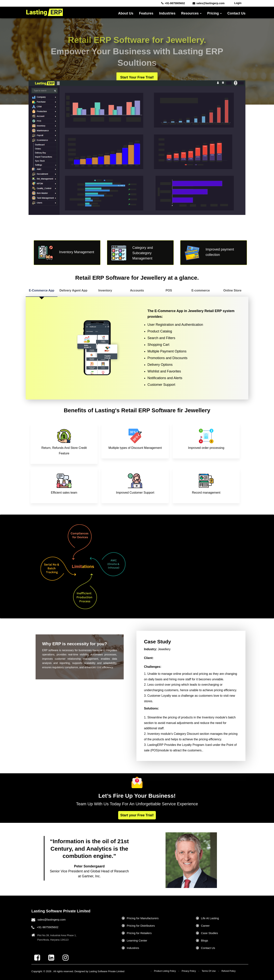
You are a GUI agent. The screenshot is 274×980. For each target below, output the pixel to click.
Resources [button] (191, 13)
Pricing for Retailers (139, 933)
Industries (167, 13)
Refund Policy (229, 971)
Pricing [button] (214, 13)
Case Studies (209, 933)
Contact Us (236, 13)
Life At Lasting (210, 918)
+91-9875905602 (48, 927)
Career (205, 926)
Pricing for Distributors (141, 926)
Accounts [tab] (137, 290)
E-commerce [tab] (201, 290)
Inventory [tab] (105, 290)
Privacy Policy (189, 971)
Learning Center (137, 940)
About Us (126, 13)
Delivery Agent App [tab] (73, 290)
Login (238, 3)
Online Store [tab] (232, 290)
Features (146, 13)
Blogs (205, 940)
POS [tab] (169, 290)
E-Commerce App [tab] (42, 290)
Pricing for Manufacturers (143, 918)
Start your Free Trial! (137, 77)
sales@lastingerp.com (52, 920)
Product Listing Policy (165, 971)
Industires (133, 948)
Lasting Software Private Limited (107, 971)
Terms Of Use (209, 971)
